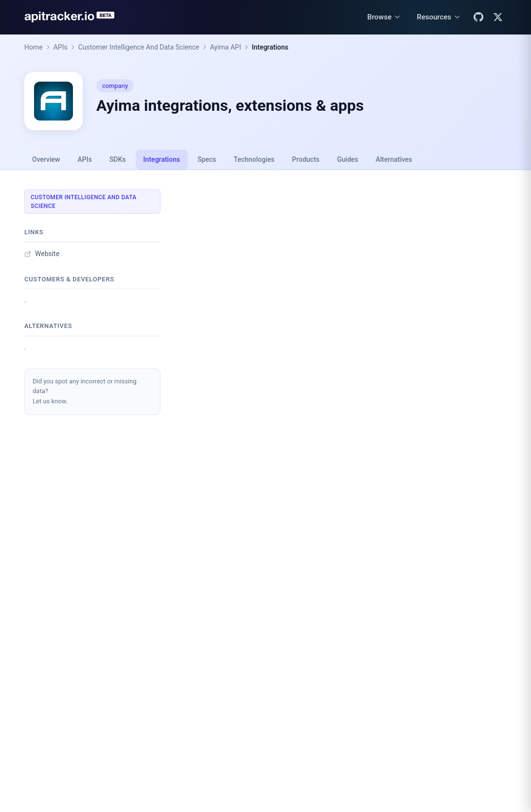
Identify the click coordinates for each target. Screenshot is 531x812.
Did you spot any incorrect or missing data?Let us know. (85, 391)
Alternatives (394, 159)
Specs (207, 159)
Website (42, 254)
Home (34, 47)
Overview (46, 159)
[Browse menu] (384, 17)
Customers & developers (69, 279)
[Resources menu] (439, 17)
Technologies (254, 159)
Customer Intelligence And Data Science (139, 47)
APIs (61, 47)
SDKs (118, 159)
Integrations (270, 47)
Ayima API (226, 47)
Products (306, 159)
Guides (347, 159)
